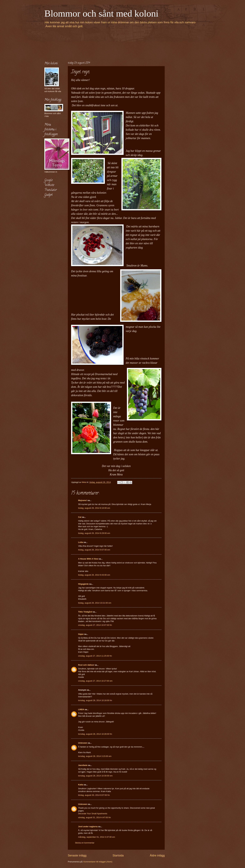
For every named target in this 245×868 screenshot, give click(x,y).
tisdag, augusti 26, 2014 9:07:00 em (94, 550)
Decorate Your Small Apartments (93, 814)
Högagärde (83, 584)
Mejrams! (83, 500)
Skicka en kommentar (85, 843)
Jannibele (83, 765)
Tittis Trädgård (85, 612)
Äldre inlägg (157, 855)
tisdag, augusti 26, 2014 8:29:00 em (94, 533)
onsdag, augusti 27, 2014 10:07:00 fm (95, 625)
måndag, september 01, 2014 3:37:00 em (97, 837)
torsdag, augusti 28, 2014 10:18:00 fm (95, 700)
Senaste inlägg (77, 855)
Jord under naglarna (88, 827)
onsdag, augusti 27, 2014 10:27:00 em (95, 681)
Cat (80, 517)
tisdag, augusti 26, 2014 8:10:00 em (94, 508)
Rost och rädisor (86, 665)
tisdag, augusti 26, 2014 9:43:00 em (94, 575)
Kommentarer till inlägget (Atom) (98, 862)
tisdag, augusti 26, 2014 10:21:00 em (95, 603)
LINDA (81, 709)
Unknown (83, 743)
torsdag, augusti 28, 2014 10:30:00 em (95, 776)
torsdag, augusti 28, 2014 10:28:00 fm (95, 734)
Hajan (81, 634)
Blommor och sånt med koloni (101, 13)
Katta (81, 785)
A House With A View (88, 559)
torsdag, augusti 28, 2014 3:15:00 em (95, 756)
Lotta (81, 542)
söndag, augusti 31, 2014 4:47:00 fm (94, 817)
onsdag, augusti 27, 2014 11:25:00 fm (95, 656)
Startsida (118, 855)
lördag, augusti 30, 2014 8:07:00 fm (94, 795)
